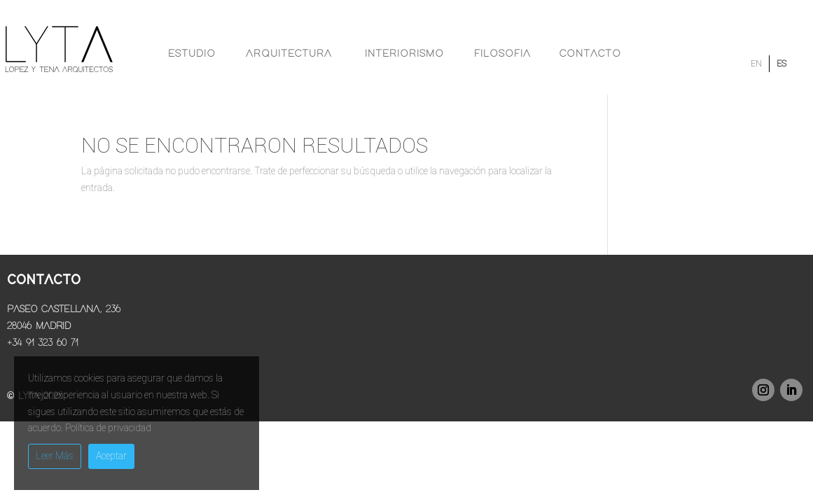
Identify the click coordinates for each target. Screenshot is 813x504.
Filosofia (502, 54)
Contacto (590, 54)
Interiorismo (404, 54)
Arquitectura (289, 54)
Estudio (192, 54)
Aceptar (111, 456)
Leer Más (55, 456)
